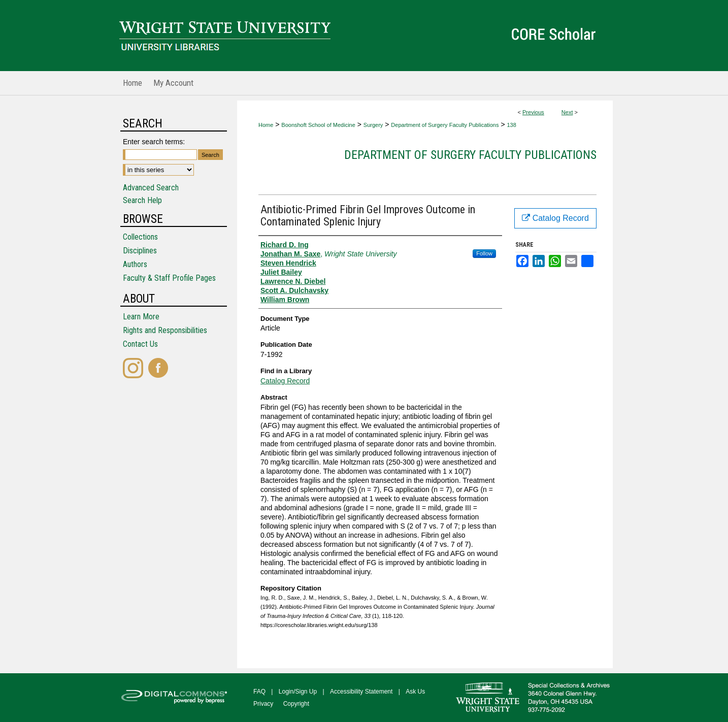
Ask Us (415, 692)
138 (511, 125)
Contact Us (140, 344)
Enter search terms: (154, 142)
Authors (135, 264)
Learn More (141, 317)
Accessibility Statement (361, 692)
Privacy (263, 704)
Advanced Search (151, 188)
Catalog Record (285, 381)
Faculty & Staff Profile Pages (169, 278)
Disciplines (140, 251)
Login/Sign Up (298, 692)
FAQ (259, 692)
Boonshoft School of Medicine (318, 125)
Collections (140, 237)
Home (266, 125)
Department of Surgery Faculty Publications (445, 125)
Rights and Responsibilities (165, 330)
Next (567, 112)
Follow (484, 253)
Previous (533, 112)
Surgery (373, 125)
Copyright (296, 704)
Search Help (142, 200)
